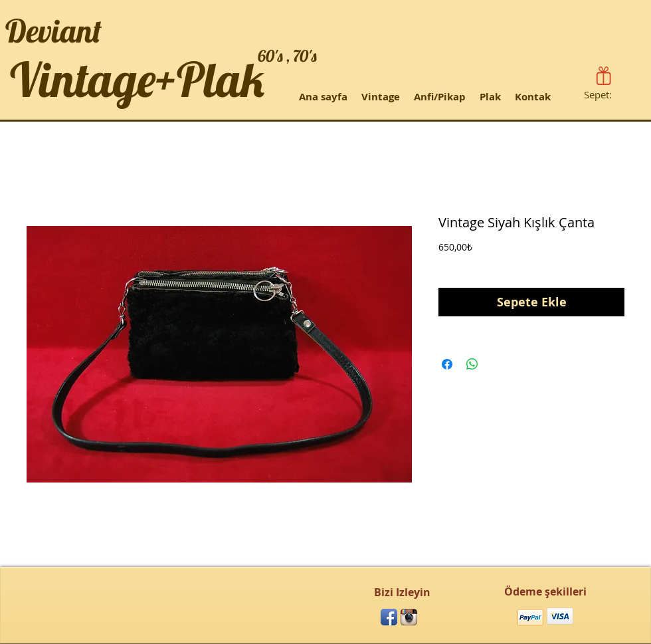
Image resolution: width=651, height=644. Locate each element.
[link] (606, 95)
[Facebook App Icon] (389, 617)
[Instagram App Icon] (409, 617)
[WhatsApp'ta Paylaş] (472, 364)
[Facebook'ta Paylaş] (447, 364)
